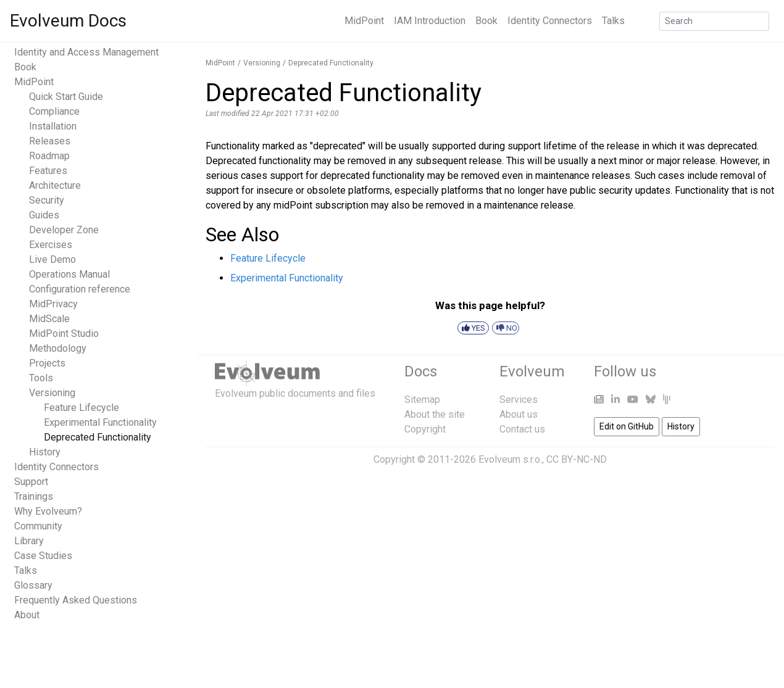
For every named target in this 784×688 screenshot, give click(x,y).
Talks (613, 21)
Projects (47, 363)
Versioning (52, 393)
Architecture (55, 185)
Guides (44, 215)
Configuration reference (80, 289)
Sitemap (422, 400)
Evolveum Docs (68, 21)
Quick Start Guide (66, 97)
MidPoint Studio (64, 334)
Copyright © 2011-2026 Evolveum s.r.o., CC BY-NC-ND (490, 459)
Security (47, 200)
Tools (41, 378)
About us (519, 414)
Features (48, 171)
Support (31, 482)
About (27, 615)
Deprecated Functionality (98, 437)
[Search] (714, 21)
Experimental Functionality (100, 422)
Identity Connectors (550, 21)
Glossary (33, 585)
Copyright (425, 429)
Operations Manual (69, 274)
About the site (435, 414)
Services (519, 400)
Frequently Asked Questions (76, 600)
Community (38, 526)
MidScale (49, 319)
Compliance (54, 111)
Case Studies (43, 556)
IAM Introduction (430, 21)
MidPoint (364, 21)
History (45, 452)
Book (486, 21)
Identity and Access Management (86, 52)
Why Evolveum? (48, 511)
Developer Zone (64, 230)
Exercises (51, 245)
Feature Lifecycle (81, 408)
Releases (50, 141)
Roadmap (49, 156)
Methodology (58, 348)
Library (29, 541)
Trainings (34, 496)
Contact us (522, 429)
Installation (53, 126)
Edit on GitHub (627, 426)
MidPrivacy (53, 304)
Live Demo (52, 259)
